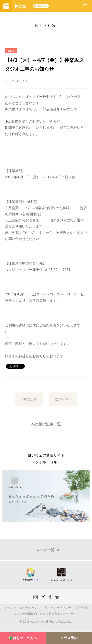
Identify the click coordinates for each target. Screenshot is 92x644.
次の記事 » (63, 399)
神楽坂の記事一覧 (46, 424)
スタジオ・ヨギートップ (21, 608)
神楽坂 (20, 6)
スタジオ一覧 (44, 550)
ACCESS (42, 6)
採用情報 (81, 608)
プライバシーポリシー (56, 608)
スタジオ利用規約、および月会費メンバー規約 (44, 614)
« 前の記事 (29, 399)
